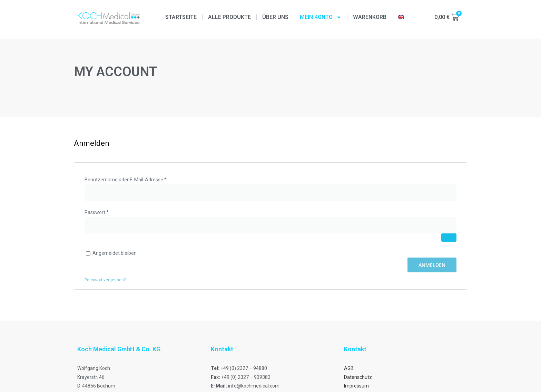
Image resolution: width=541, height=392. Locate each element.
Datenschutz (358, 377)
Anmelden (432, 265)
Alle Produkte (229, 17)
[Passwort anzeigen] (449, 238)
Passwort (109, 212)
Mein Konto (321, 17)
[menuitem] (401, 17)
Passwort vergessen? (105, 280)
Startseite (181, 17)
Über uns (275, 17)
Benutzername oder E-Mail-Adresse (138, 179)
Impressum (356, 386)
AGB (349, 368)
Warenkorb (370, 17)
